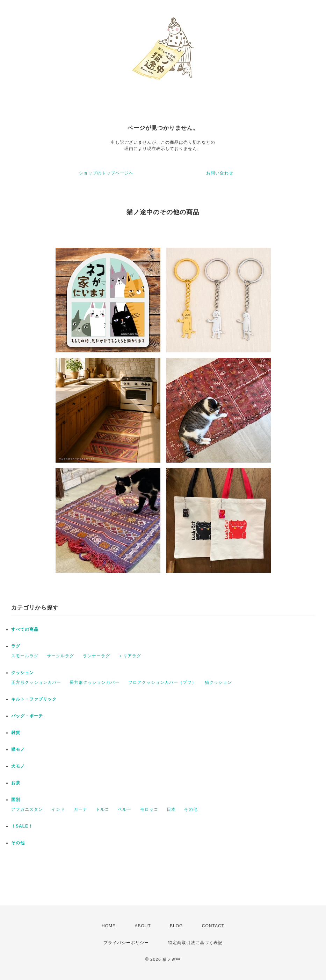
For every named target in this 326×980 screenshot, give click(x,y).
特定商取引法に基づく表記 (195, 943)
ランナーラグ (96, 656)
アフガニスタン (27, 809)
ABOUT (143, 926)
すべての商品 (25, 629)
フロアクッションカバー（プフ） (162, 682)
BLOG (176, 926)
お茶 (16, 783)
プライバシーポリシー (126, 943)
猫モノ (18, 749)
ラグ (16, 646)
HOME (109, 926)
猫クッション (218, 682)
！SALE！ (22, 826)
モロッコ (149, 809)
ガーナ (81, 809)
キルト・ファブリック (34, 699)
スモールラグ (25, 656)
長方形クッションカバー (95, 682)
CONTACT (213, 926)
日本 (171, 809)
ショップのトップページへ (106, 173)
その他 (191, 809)
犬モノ (18, 766)
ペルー (125, 809)
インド (58, 809)
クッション (23, 673)
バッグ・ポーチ (27, 716)
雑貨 (16, 733)
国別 (16, 800)
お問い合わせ (220, 173)
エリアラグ (130, 656)
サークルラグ (60, 656)
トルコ (103, 809)
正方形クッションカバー (36, 682)
